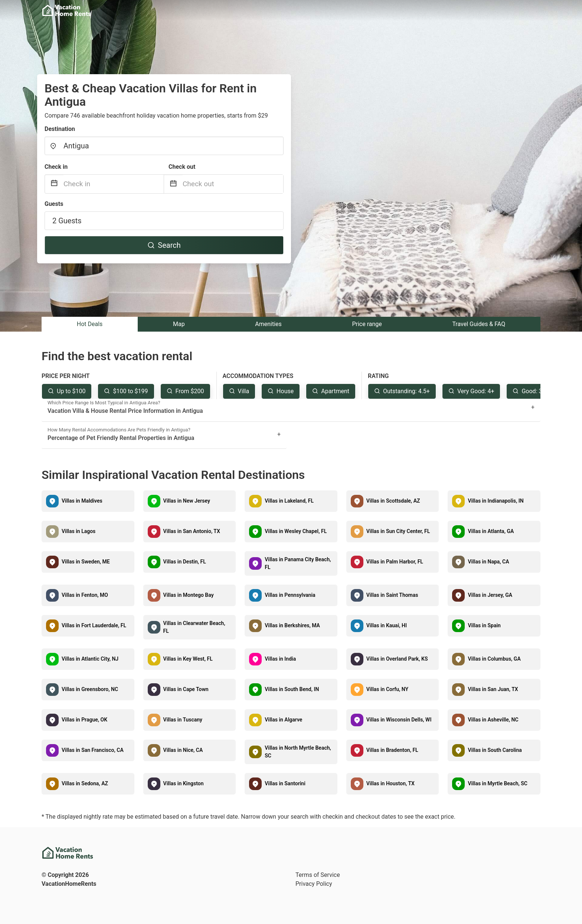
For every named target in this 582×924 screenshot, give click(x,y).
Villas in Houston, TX (390, 783)
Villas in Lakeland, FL (289, 501)
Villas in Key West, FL (188, 659)
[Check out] (233, 184)
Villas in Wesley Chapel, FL (296, 531)
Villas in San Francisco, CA (93, 750)
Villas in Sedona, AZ (85, 783)
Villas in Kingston (184, 783)
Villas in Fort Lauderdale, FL (94, 625)
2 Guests (67, 221)
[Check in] (114, 184)
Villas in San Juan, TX (493, 689)
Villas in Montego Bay (189, 595)
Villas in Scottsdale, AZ (393, 501)
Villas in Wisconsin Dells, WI (399, 720)
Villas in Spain (484, 625)
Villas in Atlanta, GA (491, 531)
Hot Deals (90, 324)
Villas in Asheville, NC (493, 720)
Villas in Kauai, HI (387, 625)
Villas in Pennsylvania (290, 595)
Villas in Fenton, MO (85, 595)
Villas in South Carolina (495, 750)
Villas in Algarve (283, 720)
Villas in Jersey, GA (490, 595)
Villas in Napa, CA (488, 562)
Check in (56, 167)
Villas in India (280, 659)
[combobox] (164, 146)
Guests (54, 204)
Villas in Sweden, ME (86, 562)
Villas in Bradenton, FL (392, 750)
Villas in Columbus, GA (494, 659)
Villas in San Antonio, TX (192, 531)
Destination (60, 129)
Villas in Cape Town (186, 689)
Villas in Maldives (82, 501)
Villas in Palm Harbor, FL (395, 562)
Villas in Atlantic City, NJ (90, 659)
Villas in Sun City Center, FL (398, 531)
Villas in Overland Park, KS (397, 659)
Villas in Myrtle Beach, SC (498, 783)
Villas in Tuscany (183, 720)
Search (164, 245)
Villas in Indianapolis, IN (496, 501)
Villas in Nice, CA (183, 750)
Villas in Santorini (285, 783)
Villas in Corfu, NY (387, 689)
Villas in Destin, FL (185, 562)
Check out (182, 167)
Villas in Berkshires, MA (292, 625)
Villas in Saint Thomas (392, 595)
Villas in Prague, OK (84, 720)
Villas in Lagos (79, 531)
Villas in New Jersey (187, 501)
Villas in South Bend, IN (292, 689)
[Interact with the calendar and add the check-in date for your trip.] (54, 184)
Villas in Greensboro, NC (90, 689)
